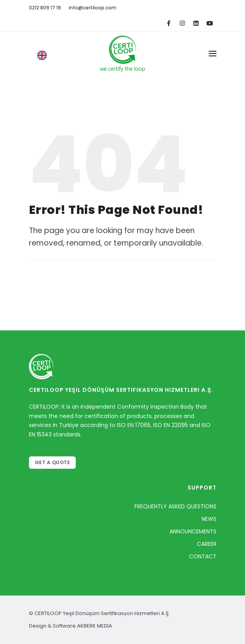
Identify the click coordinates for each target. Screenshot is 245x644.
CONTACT (203, 556)
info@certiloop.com (93, 8)
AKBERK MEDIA (95, 626)
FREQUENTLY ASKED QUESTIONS (175, 506)
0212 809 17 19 (45, 8)
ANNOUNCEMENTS (193, 531)
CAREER (207, 544)
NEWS (209, 519)
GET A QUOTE (53, 462)
